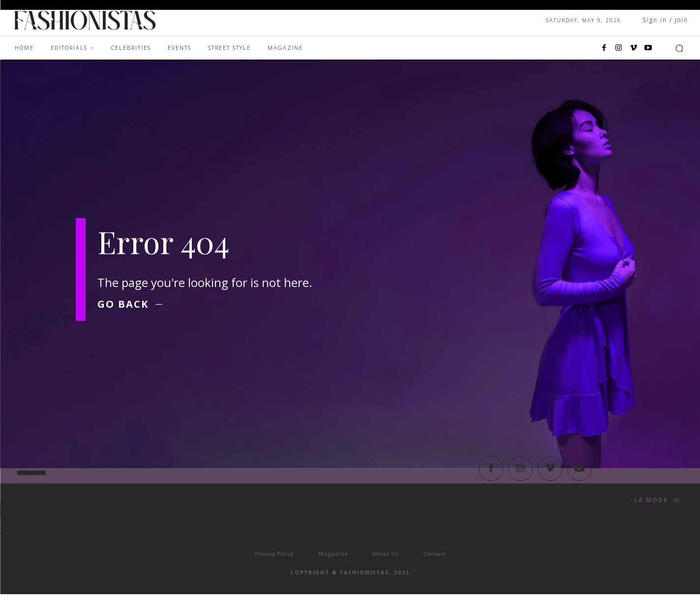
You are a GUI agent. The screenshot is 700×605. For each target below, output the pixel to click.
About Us (385, 564)
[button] (679, 48)
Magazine (333, 564)
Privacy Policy (274, 564)
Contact (434, 564)
